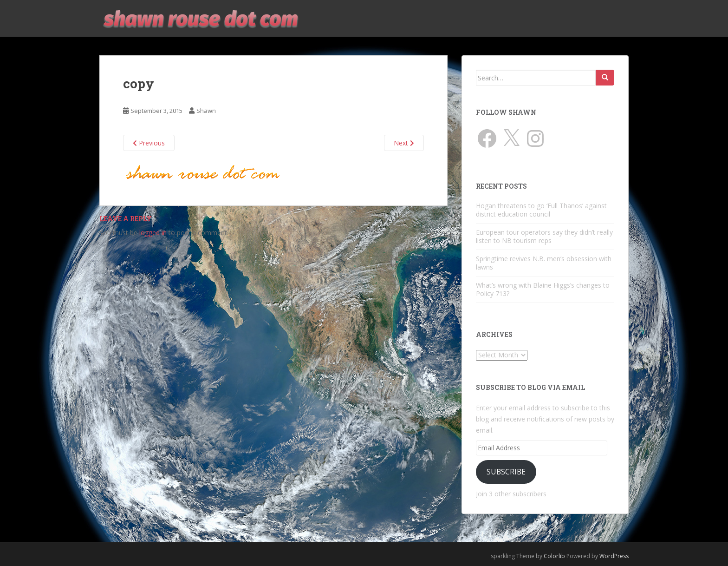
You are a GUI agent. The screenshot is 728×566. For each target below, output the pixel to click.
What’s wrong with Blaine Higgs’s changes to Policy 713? (543, 289)
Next (404, 143)
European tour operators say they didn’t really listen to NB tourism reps (544, 236)
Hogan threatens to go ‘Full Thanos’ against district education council (541, 210)
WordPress (614, 556)
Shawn (206, 111)
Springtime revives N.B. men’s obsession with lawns (544, 263)
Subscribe (506, 472)
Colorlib (554, 556)
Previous (149, 143)
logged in (153, 233)
